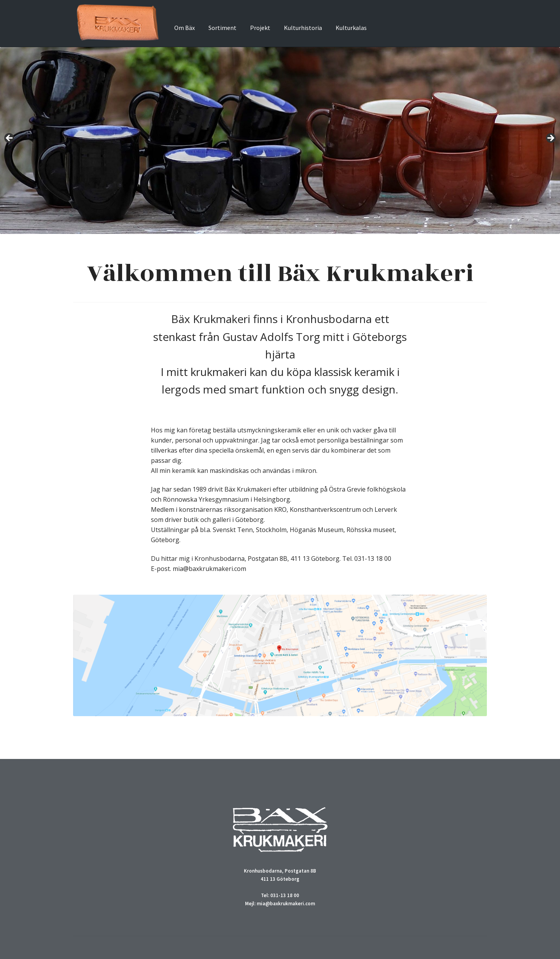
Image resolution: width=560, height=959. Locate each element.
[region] (280, 141)
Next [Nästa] (550, 139)
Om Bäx (185, 28)
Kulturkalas (351, 28)
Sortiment (222, 28)
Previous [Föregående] (10, 139)
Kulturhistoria (303, 28)
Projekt (260, 28)
